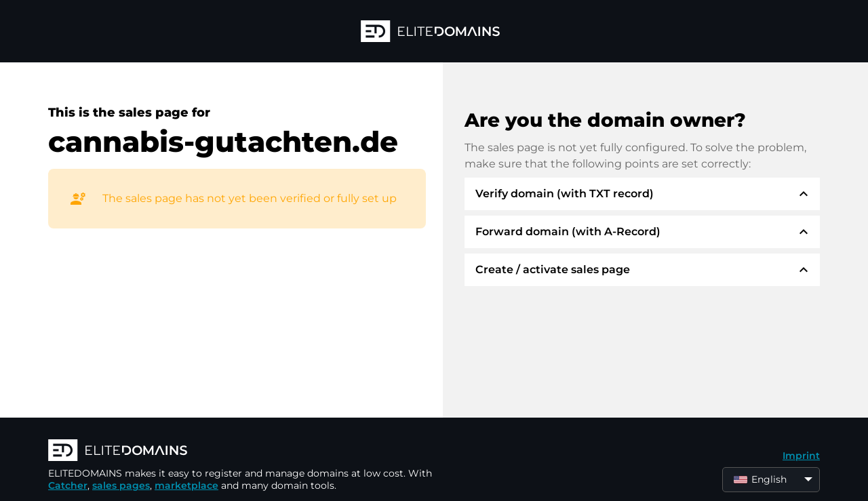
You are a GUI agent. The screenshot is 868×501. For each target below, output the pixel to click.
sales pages (121, 485)
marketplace (186, 485)
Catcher (68, 485)
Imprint (801, 456)
